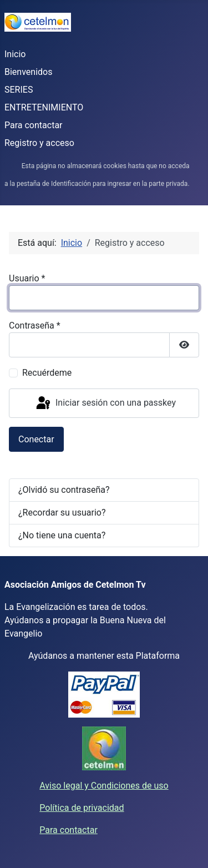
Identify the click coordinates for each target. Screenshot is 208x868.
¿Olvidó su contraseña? (64, 490)
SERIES (19, 90)
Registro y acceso (39, 143)
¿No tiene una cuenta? (62, 535)
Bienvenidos (28, 72)
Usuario (27, 278)
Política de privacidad (82, 808)
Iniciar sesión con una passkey (105, 403)
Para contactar (34, 125)
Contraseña (35, 325)
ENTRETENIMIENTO (44, 107)
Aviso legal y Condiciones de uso (104, 786)
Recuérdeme (47, 373)
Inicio (15, 54)
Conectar (36, 439)
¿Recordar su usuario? (62, 513)
